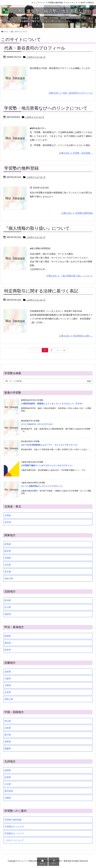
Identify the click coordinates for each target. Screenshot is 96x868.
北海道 (8, 515)
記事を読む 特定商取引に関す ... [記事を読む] (76, 336)
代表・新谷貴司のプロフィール (35, 48)
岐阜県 (8, 650)
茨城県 (8, 558)
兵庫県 (8, 685)
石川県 (8, 607)
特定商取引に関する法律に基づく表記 (41, 291)
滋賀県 (8, 672)
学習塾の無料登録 (55, 3)
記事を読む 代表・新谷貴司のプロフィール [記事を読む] (71, 93)
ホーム (6, 32)
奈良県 (8, 692)
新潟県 (8, 600)
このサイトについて (36, 57)
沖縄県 (8, 798)
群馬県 (8, 544)
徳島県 (8, 742)
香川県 (8, 735)
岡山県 (8, 721)
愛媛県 (8, 748)
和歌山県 (9, 699)
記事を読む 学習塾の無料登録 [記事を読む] (77, 213)
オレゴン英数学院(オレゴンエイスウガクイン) (42, 486)
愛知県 (8, 643)
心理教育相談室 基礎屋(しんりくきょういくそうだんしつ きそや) (52, 404)
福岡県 (8, 770)
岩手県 (8, 522)
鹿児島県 (9, 791)
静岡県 (8, 636)
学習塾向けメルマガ (14, 827)
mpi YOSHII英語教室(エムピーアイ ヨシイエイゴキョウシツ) (49, 445)
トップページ (39, 3)
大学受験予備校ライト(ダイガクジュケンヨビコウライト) (47, 465)
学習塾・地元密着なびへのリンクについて (46, 108)
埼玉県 (8, 565)
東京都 (8, 572)
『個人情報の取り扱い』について (37, 228)
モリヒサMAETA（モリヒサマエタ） (37, 424)
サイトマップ (72, 3)
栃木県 (8, 551)
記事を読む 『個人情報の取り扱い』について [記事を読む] (70, 276)
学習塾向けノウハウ (14, 833)
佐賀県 (8, 777)
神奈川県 (9, 579)
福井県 (8, 614)
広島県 (8, 728)
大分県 (8, 784)
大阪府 (8, 678)
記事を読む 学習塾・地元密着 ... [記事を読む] (76, 153)
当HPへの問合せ (87, 3)
